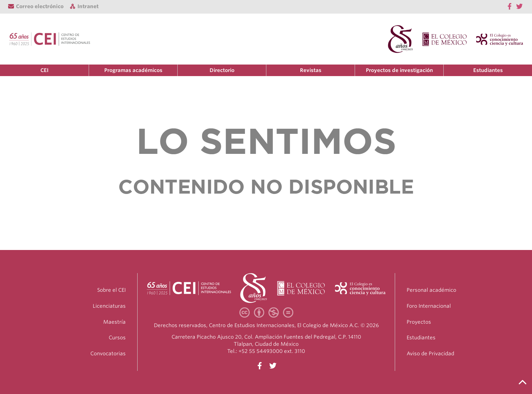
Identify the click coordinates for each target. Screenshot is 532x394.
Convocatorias (108, 354)
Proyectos (419, 322)
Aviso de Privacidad (430, 354)
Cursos (117, 338)
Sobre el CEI (111, 290)
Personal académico (431, 290)
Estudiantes (488, 70)
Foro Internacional (429, 306)
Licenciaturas (109, 306)
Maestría (114, 322)
